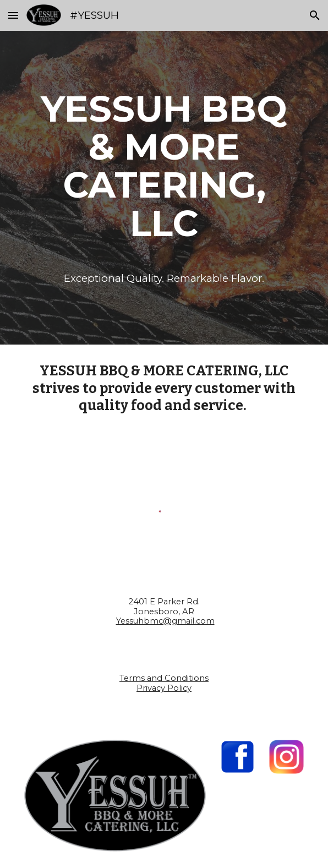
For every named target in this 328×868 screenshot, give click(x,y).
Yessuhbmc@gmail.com (165, 621)
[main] (164, 166)
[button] (13, 15)
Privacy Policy (164, 688)
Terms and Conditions (164, 678)
